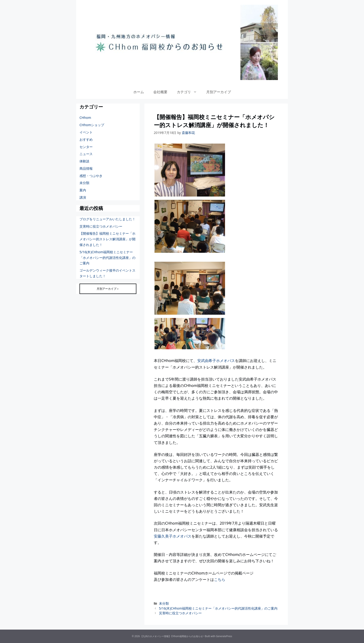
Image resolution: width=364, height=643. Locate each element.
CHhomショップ (92, 125)
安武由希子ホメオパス (216, 361)
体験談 (84, 161)
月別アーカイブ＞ (108, 289)
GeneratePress (224, 636)
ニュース (86, 154)
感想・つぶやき (91, 176)
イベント (86, 132)
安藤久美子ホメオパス (173, 536)
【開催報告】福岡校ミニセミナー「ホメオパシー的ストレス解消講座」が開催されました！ (107, 239)
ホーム (139, 92)
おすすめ (86, 139)
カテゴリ (189, 92)
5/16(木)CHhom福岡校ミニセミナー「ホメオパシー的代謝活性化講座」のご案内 (218, 608)
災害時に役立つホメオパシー (180, 613)
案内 (83, 190)
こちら (220, 579)
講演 (83, 197)
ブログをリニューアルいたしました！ (107, 219)
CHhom (85, 118)
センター (86, 147)
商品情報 (86, 168)
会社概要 (160, 92)
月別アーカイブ (219, 92)
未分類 (164, 603)
